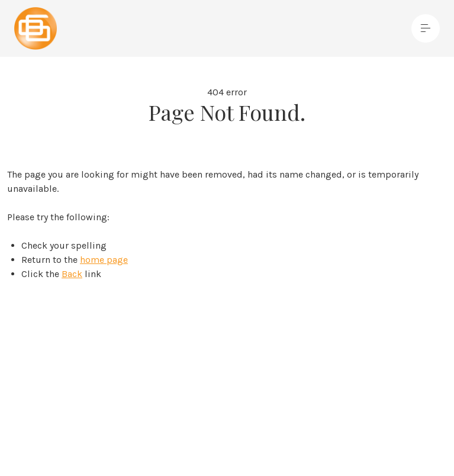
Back (72, 274)
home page (104, 260)
